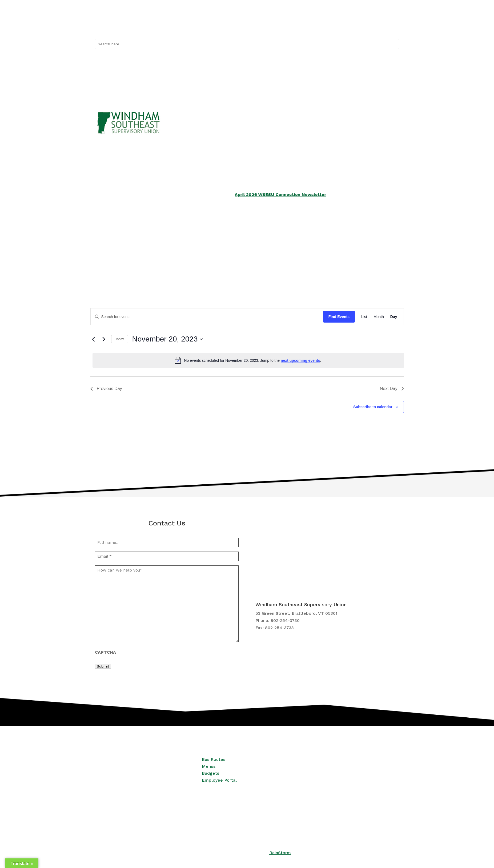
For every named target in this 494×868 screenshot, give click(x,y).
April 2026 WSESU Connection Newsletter (299, 194)
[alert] (248, 360)
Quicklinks (314, 27)
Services (154, 248)
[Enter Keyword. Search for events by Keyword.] (207, 317)
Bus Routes (346, 27)
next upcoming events (300, 360)
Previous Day (106, 389)
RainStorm (280, 853)
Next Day (392, 389)
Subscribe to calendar (373, 407)
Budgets (210, 773)
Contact (392, 27)
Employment (313, 248)
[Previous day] (94, 339)
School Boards (212, 248)
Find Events (339, 317)
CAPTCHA (105, 652)
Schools (103, 248)
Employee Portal (219, 780)
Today (120, 339)
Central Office (366, 248)
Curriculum (260, 248)
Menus (209, 766)
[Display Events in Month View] (379, 317)
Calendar (370, 27)
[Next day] (104, 339)
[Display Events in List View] (364, 317)
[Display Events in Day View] (394, 317)
